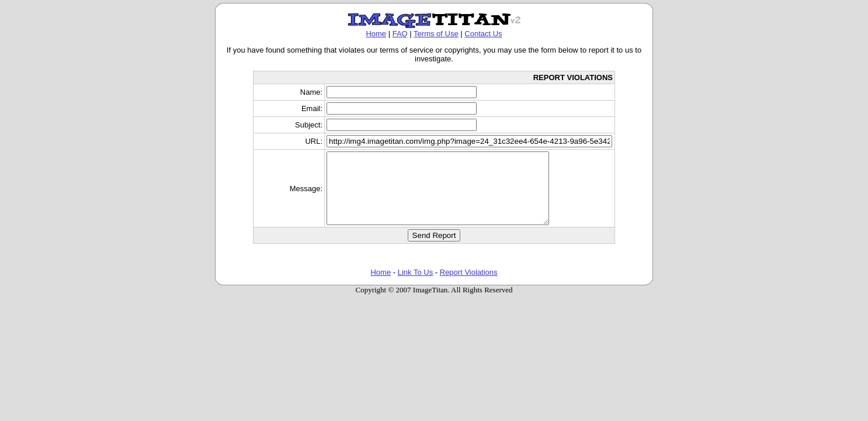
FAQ (400, 34)
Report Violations (469, 286)
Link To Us (415, 286)
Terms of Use (436, 34)
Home (376, 34)
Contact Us (483, 34)
